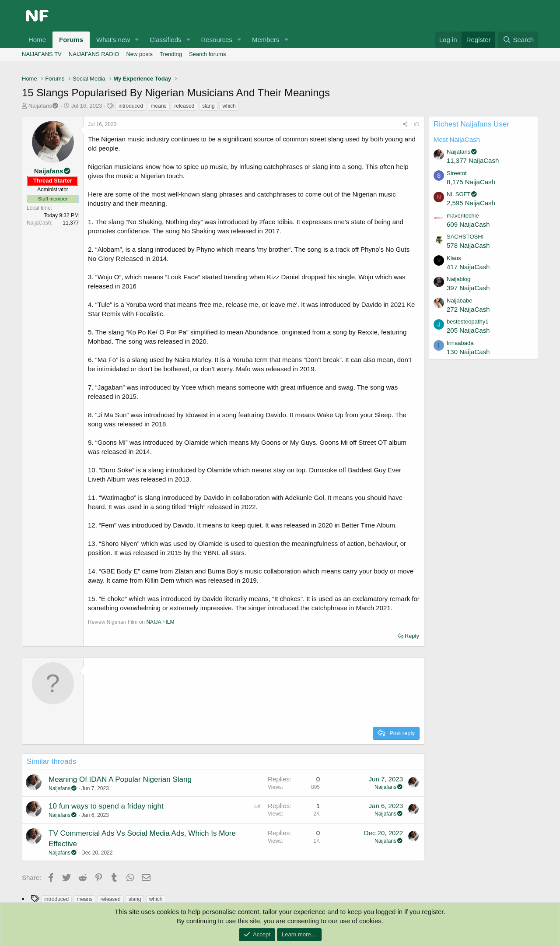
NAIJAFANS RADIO (94, 54)
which (229, 106)
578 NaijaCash (468, 245)
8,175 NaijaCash (471, 182)
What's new (113, 40)
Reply (412, 636)
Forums (71, 40)
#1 (417, 124)
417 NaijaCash (468, 267)
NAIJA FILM (159, 622)
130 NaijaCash (468, 352)
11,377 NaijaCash (473, 160)
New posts (139, 54)
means (159, 106)
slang (208, 106)
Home (37, 40)
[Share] (405, 125)
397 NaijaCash (468, 288)
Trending (171, 54)
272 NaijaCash (468, 309)
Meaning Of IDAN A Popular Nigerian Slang (120, 779)
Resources (217, 40)
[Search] (518, 40)
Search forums (208, 54)
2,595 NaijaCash (471, 203)
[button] (137, 40)
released (184, 106)
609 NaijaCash (468, 224)
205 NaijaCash (468, 330)
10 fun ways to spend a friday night (106, 806)
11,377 (71, 223)
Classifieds (166, 40)
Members (266, 40)
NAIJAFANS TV (42, 54)
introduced (131, 106)
